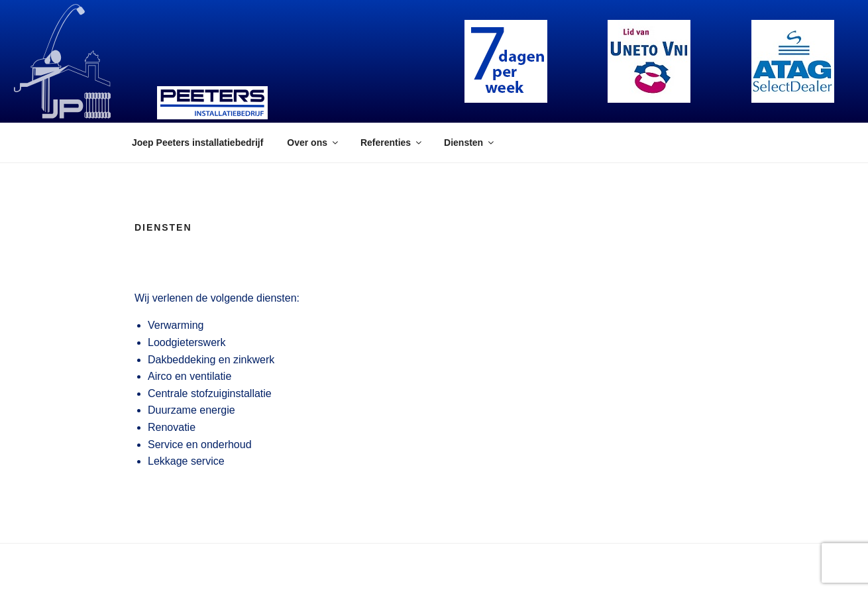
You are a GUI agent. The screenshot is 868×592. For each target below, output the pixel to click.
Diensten (470, 143)
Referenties (392, 143)
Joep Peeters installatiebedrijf (197, 143)
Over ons (313, 143)
